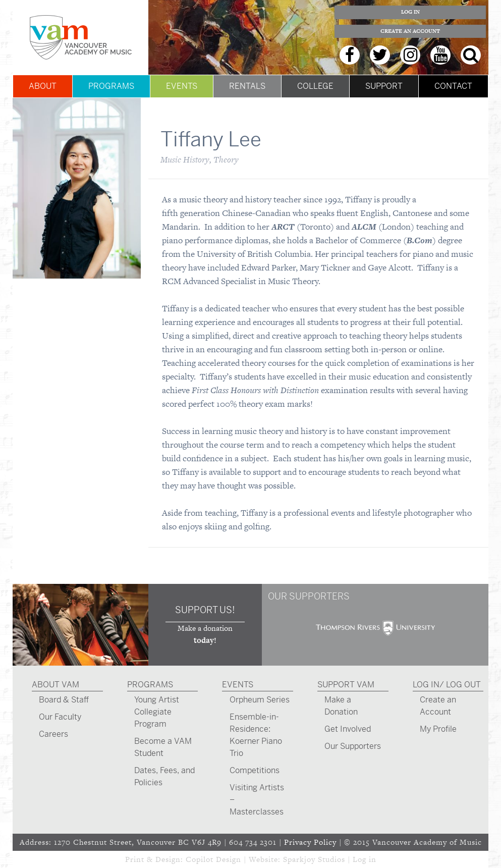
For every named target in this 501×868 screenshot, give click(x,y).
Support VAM (346, 685)
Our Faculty (60, 717)
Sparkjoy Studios (314, 859)
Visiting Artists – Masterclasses (257, 800)
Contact (453, 86)
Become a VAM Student (163, 747)
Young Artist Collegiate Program (157, 712)
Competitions (255, 770)
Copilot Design (213, 859)
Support (384, 86)
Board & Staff (64, 700)
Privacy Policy (310, 842)
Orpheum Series (260, 700)
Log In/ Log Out (447, 685)
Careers (53, 734)
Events (182, 86)
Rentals (247, 86)
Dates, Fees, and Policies (164, 776)
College (315, 86)
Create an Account (410, 31)
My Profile (438, 729)
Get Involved (348, 729)
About (43, 86)
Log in (365, 859)
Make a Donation (341, 706)
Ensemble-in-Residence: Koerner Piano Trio (256, 735)
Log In (410, 12)
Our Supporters (353, 746)
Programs (111, 86)
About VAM (55, 685)
